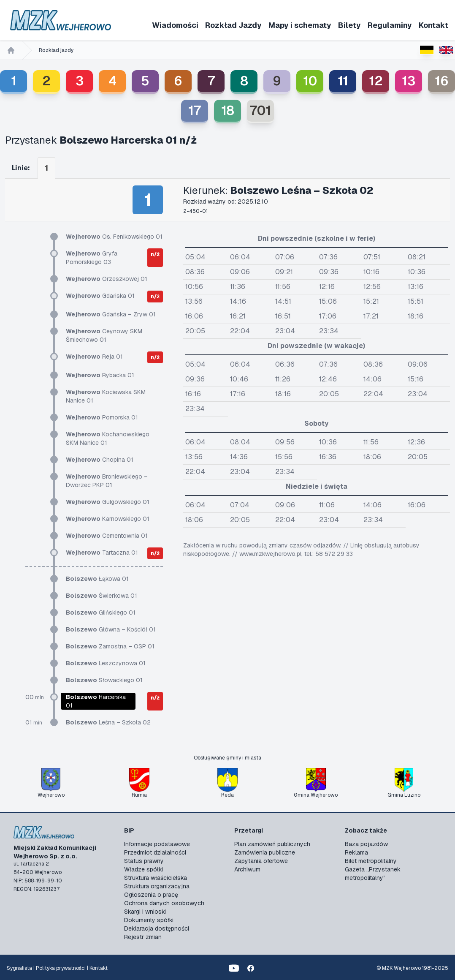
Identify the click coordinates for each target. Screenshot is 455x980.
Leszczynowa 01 (106, 663)
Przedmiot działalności (155, 852)
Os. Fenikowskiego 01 (114, 237)
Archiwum (247, 869)
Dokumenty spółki (149, 920)
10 (310, 81)
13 (409, 81)
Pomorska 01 (102, 417)
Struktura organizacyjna (157, 886)
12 (376, 81)
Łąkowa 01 (97, 579)
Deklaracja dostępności (157, 928)
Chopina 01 (100, 460)
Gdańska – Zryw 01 (111, 314)
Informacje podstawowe (157, 844)
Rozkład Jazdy (233, 25)
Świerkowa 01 (102, 596)
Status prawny (144, 861)
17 (195, 110)
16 (442, 81)
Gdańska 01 (100, 296)
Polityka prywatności (61, 968)
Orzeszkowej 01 (107, 279)
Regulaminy (390, 25)
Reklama (356, 852)
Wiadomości (175, 25)
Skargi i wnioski (145, 912)
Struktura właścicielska (156, 878)
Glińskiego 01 (101, 612)
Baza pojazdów (366, 844)
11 (343, 81)
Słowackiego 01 (104, 680)
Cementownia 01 (107, 536)
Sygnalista (19, 968)
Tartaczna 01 (102, 553)
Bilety (349, 25)
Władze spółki (144, 869)
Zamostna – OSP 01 (110, 646)
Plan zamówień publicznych (272, 844)
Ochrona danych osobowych (164, 903)
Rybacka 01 (100, 375)
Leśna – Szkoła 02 (108, 722)
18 (228, 110)
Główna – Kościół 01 (111, 629)
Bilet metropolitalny (371, 861)
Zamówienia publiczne (265, 852)
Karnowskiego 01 (108, 519)
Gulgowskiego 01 (108, 502)
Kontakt (433, 25)
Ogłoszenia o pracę (151, 895)
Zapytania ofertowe (261, 861)
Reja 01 (94, 357)
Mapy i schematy (300, 25)
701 (260, 110)
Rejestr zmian (143, 937)
